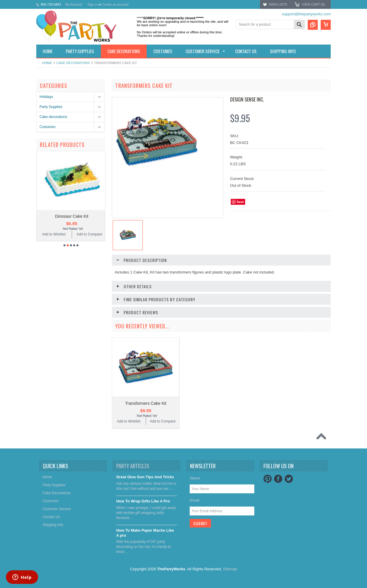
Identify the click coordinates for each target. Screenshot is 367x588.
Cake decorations (73, 63)
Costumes (47, 127)
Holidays (46, 97)
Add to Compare (89, 234)
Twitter (289, 479)
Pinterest (268, 479)
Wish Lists (278, 4)
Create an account (115, 4)
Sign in (92, 4)
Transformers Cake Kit (146, 403)
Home (47, 63)
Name (195, 478)
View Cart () (313, 4)
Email (195, 500)
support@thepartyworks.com (306, 14)
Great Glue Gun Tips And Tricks (145, 477)
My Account (74, 4)
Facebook (278, 479)
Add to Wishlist (54, 234)
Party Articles (133, 466)
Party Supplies (51, 107)
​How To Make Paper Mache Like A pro (145, 533)
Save (240, 202)
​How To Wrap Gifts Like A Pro (143, 501)
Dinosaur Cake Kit (72, 216)
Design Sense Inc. (247, 99)
